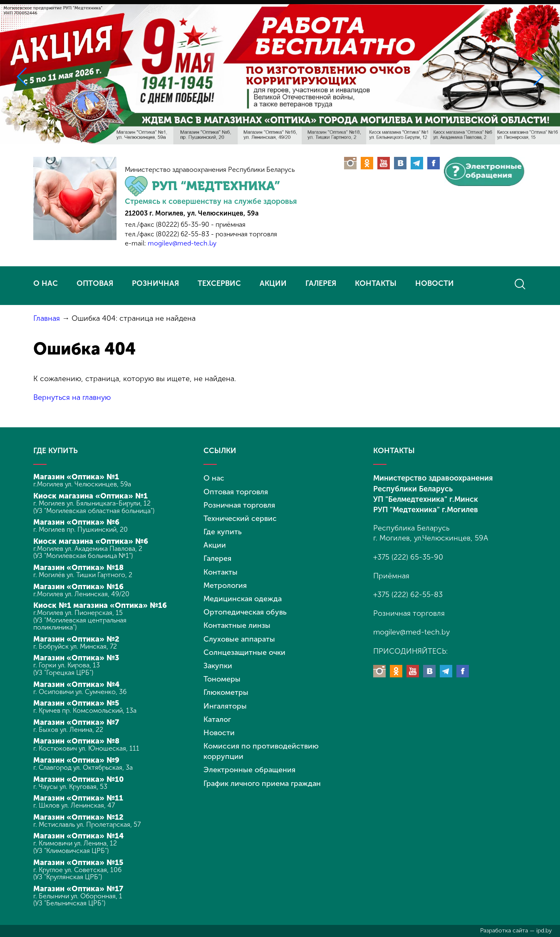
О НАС (46, 283)
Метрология (225, 585)
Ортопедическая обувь (245, 612)
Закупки (218, 666)
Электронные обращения (249, 770)
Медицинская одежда (243, 599)
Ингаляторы (225, 706)
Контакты (221, 572)
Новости (219, 733)
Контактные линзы (237, 625)
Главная (47, 318)
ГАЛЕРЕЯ (321, 283)
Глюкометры (226, 692)
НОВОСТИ (435, 283)
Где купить (223, 532)
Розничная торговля (239, 505)
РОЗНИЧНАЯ (155, 283)
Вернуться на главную (72, 397)
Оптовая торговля (236, 492)
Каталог (217, 719)
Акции (215, 545)
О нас (214, 478)
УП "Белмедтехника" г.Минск (426, 499)
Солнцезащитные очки (244, 652)
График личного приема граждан (262, 783)
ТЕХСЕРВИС (219, 283)
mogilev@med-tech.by (182, 243)
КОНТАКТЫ (376, 283)
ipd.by (544, 931)
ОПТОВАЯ (95, 283)
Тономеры (222, 679)
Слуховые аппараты (239, 639)
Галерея (217, 558)
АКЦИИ (273, 283)
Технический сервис (240, 518)
